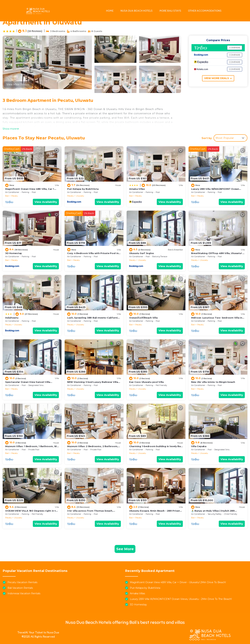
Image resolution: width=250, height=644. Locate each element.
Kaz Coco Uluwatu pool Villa (146, 382)
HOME (110, 11)
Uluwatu (80, 196)
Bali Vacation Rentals (20, 588)
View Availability (46, 202)
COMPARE (235, 48)
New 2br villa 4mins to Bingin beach (213, 382)
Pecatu (14, 196)
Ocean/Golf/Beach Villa (143, 318)
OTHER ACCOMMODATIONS (205, 11)
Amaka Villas (137, 189)
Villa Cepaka (199, 446)
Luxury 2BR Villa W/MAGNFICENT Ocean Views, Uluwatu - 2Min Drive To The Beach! (181, 599)
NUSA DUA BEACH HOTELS (136, 11)
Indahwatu (12, 318)
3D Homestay (14, 253)
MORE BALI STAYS (170, 11)
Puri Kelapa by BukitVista (83, 189)
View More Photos (18, 84)
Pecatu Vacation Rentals (22, 582)
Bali (7, 196)
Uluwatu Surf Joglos (142, 253)
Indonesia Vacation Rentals (24, 593)
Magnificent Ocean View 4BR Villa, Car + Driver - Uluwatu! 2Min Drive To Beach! (178, 582)
